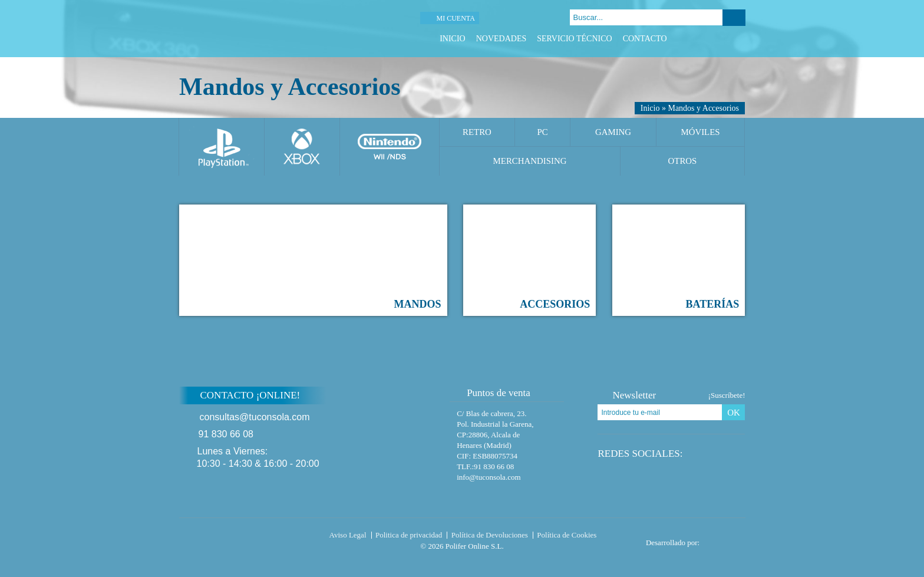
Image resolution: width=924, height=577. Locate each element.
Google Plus (725, 39)
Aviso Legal (348, 535)
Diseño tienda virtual (725, 539)
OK (734, 413)
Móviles (700, 132)
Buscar (734, 18)
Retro (477, 132)
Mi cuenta (455, 18)
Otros (683, 161)
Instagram (739, 39)
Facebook (695, 39)
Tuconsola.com (229, 538)
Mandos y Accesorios (703, 108)
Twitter (710, 39)
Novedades (501, 39)
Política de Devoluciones (490, 535)
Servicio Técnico (574, 39)
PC (542, 132)
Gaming (613, 132)
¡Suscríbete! (727, 395)
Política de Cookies (567, 535)
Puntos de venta (493, 393)
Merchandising (530, 161)
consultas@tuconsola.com (255, 417)
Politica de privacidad (409, 535)
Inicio (453, 39)
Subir (773, 403)
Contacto (645, 39)
